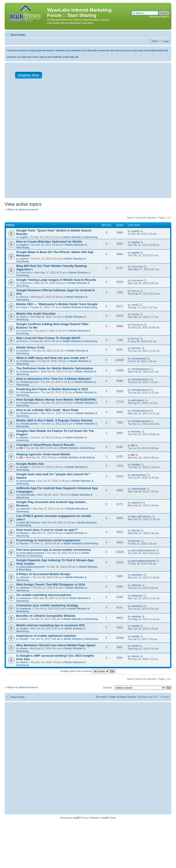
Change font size (166, 34)
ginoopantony (27, 481)
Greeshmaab (27, 495)
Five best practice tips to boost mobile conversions (54, 550)
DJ (21, 448)
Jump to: (108, 687)
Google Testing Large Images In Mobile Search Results (56, 280)
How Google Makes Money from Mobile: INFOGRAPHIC (56, 400)
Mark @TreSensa (30, 523)
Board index (18, 35)
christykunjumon (29, 371)
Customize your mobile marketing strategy (47, 605)
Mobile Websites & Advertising (80, 237)
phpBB (76, 818)
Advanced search (159, 16)
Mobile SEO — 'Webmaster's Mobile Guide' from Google (57, 304)
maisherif (25, 509)
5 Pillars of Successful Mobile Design (43, 574)
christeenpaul (27, 361)
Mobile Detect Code (30, 347)
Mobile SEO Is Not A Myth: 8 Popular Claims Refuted (54, 420)
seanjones (26, 598)
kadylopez (137, 575)
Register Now (29, 75)
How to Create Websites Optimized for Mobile (49, 242)
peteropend (138, 400)
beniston (25, 351)
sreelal (23, 648)
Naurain (24, 533)
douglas (24, 467)
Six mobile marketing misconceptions (44, 595)
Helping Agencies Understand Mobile (43, 454)
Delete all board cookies (122, 697)
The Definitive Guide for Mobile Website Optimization (55, 368)
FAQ (155, 41)
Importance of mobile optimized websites (46, 636)
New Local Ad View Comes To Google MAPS (48, 338)
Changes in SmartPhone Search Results (45, 445)
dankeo (24, 437)
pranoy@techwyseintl (32, 553)
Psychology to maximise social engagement (48, 540)
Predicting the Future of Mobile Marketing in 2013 (52, 389)
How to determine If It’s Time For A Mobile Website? (54, 379)
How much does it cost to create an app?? (47, 530)
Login (166, 41)
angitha (24, 237)
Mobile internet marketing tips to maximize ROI (50, 625)
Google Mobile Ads (30, 464)
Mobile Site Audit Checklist (36, 314)
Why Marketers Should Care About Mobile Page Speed (56, 645)
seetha (24, 619)
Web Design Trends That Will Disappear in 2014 (51, 584)
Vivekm (24, 662)
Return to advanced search (23, 209)
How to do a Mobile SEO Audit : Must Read (47, 410)
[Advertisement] (55, 141)
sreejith (24, 628)
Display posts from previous (88, 671)
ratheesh (25, 577)
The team (101, 697)
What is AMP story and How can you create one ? (52, 358)
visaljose (136, 616)
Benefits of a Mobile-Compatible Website (46, 616)
